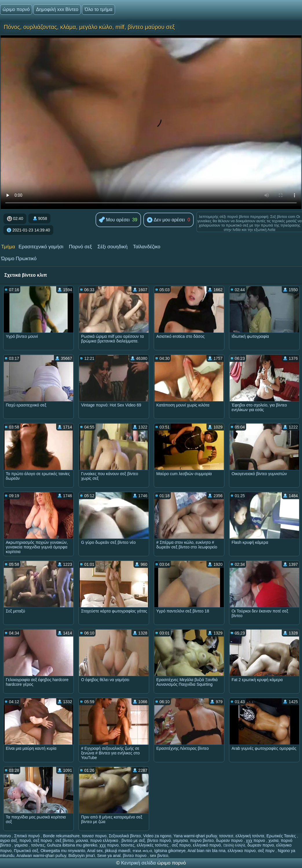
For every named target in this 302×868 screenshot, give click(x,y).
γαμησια (181, 840)
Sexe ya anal (109, 856)
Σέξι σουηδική (112, 247)
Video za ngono (157, 836)
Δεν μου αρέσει (166, 220)
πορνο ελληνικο (105, 840)
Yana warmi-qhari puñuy (195, 836)
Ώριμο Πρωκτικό (19, 259)
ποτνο (6, 836)
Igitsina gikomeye (170, 851)
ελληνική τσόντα (250, 836)
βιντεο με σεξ (133, 840)
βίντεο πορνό (159, 840)
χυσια (273, 840)
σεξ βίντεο (64, 840)
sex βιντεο (159, 856)
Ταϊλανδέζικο (147, 247)
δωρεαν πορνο (230, 840)
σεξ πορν (267, 851)
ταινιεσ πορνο (94, 836)
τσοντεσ (226, 836)
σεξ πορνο (43, 840)
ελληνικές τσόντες (153, 845)
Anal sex (95, 851)
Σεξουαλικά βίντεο (125, 836)
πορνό (25, 840)
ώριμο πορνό (16, 9)
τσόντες (38, 845)
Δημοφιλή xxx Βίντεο (57, 9)
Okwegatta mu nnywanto (63, 851)
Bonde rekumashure (61, 836)
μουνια (82, 840)
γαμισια (21, 845)
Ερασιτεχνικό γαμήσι (41, 247)
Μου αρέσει (114, 220)
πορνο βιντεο (202, 840)
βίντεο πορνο (135, 856)
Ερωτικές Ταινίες (282, 836)
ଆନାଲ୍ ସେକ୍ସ (234, 845)
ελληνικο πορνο (242, 851)
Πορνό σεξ (80, 247)
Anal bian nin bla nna (207, 851)
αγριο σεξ (9, 840)
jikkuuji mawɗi (118, 851)
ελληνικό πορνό (207, 845)
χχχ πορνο (256, 840)
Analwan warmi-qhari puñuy (41, 856)
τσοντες (128, 845)
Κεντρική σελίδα (139, 863)
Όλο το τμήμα (98, 9)
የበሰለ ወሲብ (142, 851)
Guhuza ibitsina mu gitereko (72, 845)
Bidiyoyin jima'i (82, 856)
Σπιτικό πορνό (28, 836)
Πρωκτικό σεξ (26, 851)
